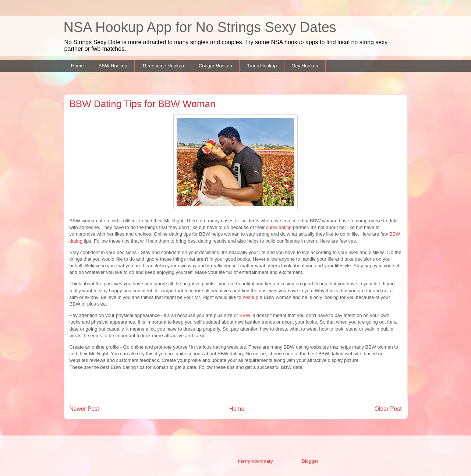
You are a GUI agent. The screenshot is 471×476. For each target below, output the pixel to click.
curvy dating (279, 227)
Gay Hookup (305, 66)
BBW (244, 315)
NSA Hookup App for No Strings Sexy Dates (200, 27)
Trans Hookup (262, 66)
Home (77, 66)
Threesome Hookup (163, 66)
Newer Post (84, 409)
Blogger (310, 461)
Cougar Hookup (215, 66)
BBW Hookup (113, 66)
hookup (250, 297)
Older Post (388, 409)
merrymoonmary (255, 461)
